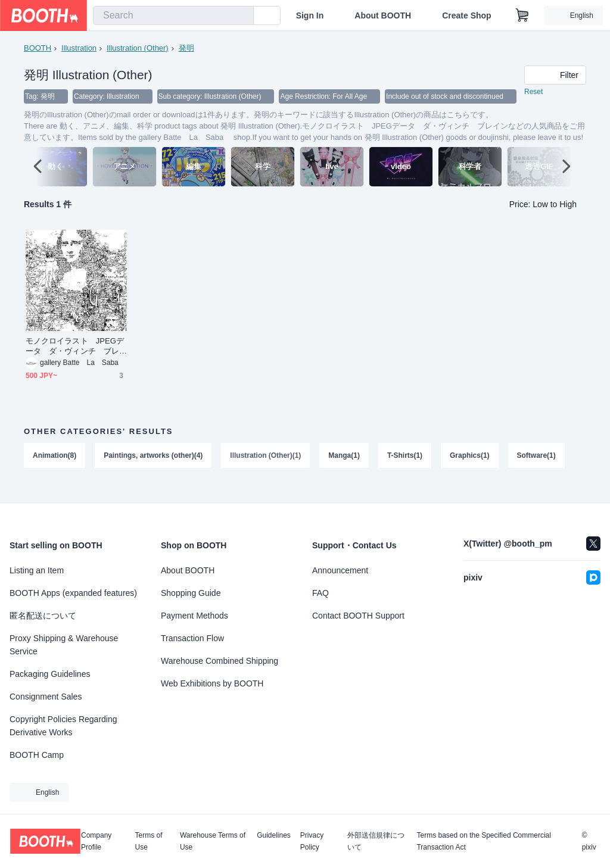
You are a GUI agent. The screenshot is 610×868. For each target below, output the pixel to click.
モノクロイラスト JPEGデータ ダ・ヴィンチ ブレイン (75, 359)
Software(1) (537, 468)
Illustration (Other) (138, 48)
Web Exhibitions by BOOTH (212, 683)
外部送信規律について (376, 841)
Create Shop (466, 15)
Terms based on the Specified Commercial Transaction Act (483, 841)
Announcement (340, 570)
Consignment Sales (46, 697)
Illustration (79, 48)
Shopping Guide (191, 593)
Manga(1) (345, 468)
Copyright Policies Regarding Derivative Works (63, 726)
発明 (186, 48)
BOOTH (38, 48)
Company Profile (96, 841)
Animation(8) (55, 468)
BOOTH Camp (37, 755)
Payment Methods (194, 616)
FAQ (320, 593)
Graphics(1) (470, 468)
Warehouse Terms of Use (213, 841)
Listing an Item (37, 570)
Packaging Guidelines (50, 674)
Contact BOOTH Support (358, 616)
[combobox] (173, 15)
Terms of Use (149, 841)
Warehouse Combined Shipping (220, 661)
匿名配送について (43, 616)
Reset (533, 93)
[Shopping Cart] (522, 15)
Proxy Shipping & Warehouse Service (64, 645)
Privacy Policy (312, 841)
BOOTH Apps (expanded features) (73, 593)
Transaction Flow (192, 638)
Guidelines (274, 836)
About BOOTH (383, 15)
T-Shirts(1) (405, 468)
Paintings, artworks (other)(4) (153, 468)
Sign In (310, 15)
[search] (242, 16)
